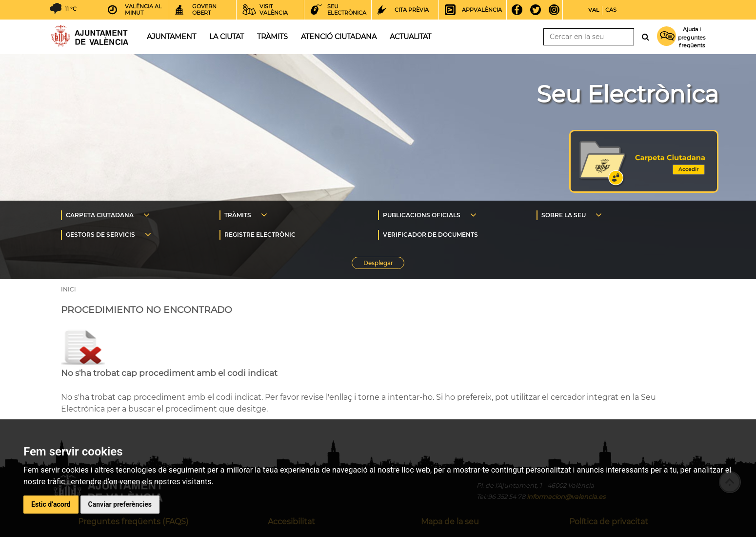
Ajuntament (171, 37)
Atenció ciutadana (339, 37)
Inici (90, 36)
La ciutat (227, 37)
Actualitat (410, 37)
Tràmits (272, 37)
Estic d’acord (51, 504)
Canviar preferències (120, 504)
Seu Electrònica (627, 94)
